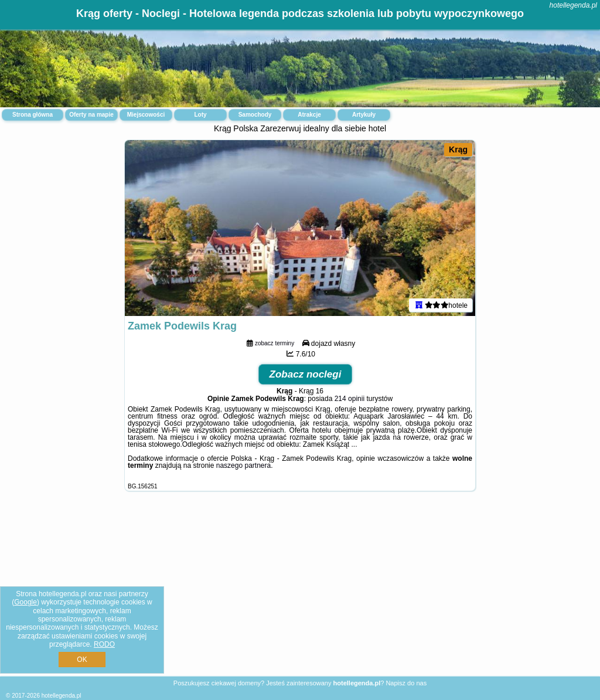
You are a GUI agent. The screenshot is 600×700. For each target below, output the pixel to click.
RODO (104, 644)
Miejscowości (146, 115)
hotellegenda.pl (573, 5)
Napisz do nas (406, 683)
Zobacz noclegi (306, 374)
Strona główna (33, 115)
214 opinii (350, 399)
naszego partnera (243, 465)
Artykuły (364, 115)
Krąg (458, 149)
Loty (200, 115)
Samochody (255, 115)
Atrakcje (309, 115)
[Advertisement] (300, 593)
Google (25, 602)
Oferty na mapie (91, 115)
